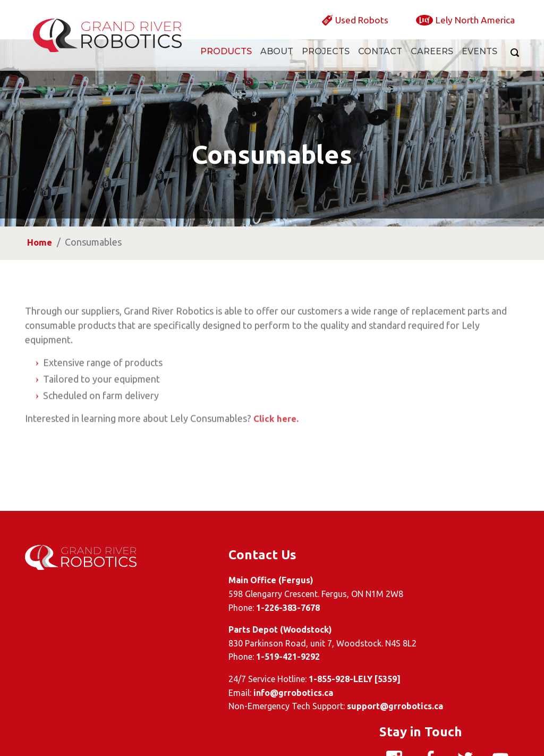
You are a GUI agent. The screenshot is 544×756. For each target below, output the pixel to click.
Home (43, 290)
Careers (432, 62)
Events (479, 62)
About (277, 62)
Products (226, 62)
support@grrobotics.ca (327, 706)
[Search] (512, 64)
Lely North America (468, 30)
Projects (326, 62)
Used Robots (343, 30)
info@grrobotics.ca (225, 693)
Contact (380, 62)
